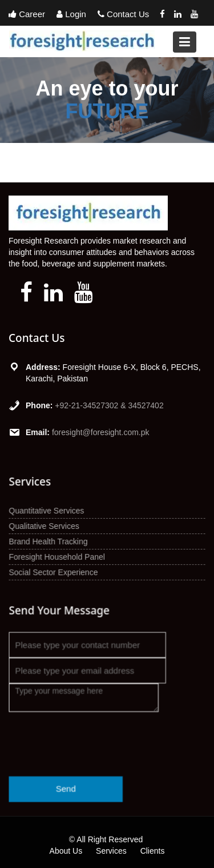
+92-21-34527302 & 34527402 (109, 405)
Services (111, 851)
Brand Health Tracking (49, 541)
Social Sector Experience (54, 572)
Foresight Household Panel (57, 556)
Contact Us (123, 14)
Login (71, 14)
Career (27, 14)
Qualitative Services (45, 526)
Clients (153, 851)
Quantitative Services (47, 511)
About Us (66, 851)
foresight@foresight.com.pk (101, 432)
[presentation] (96, 736)
